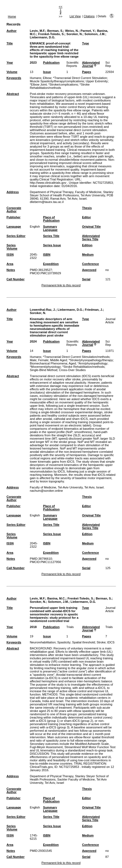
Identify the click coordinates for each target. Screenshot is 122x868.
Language (14, 227)
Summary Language (50, 228)
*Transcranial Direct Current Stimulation (80, 78)
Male (33, 360)
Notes (11, 270)
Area (10, 264)
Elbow (47, 78)
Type (85, 43)
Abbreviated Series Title (91, 238)
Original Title (91, 227)
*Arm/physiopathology (93, 363)
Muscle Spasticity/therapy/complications (57, 81)
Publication (51, 63)
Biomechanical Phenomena (49, 363)
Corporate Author (14, 210)
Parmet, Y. (88, 31)
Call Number (16, 279)
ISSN (10, 255)
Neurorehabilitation (43, 642)
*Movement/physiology (45, 367)
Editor (86, 217)
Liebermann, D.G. (43, 37)
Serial (86, 279)
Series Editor (16, 236)
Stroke (101, 642)
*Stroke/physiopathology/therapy (91, 360)
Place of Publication (51, 219)
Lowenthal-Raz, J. (43, 310)
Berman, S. (55, 31)
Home (12, 16)
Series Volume (12, 247)
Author (12, 31)
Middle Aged (59, 360)
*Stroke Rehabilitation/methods (60, 86)
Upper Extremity (97, 81)
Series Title (51, 236)
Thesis (87, 208)
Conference (90, 264)
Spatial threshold (83, 642)
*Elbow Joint (38, 84)
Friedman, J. (94, 310)
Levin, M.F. (38, 31)
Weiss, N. (72, 31)
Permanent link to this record (61, 285)
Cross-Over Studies (72, 370)
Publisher (14, 217)
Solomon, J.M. (95, 34)
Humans (36, 78)
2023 (33, 63)
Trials (70, 627)
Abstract (13, 94)
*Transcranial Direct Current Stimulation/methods (76, 357)
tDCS (111, 642)
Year (10, 63)
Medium (88, 255)
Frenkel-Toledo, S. (51, 34)
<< (60, 7)
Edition (87, 245)
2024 (33, 341)
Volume (12, 72)
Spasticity (64, 642)
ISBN (47, 255)
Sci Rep (108, 64)
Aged (72, 363)
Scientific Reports (73, 64)
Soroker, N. (74, 34)
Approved (89, 270)
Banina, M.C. (56, 598)
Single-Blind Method (44, 370)
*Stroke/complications (63, 84)
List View (75, 16)
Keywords (14, 78)
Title (10, 43)
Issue (47, 72)
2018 (33, 627)
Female (43, 360)
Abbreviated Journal (91, 64)
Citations (89, 16)
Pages (86, 72)
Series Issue (52, 245)
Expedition (51, 264)
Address (13, 192)
